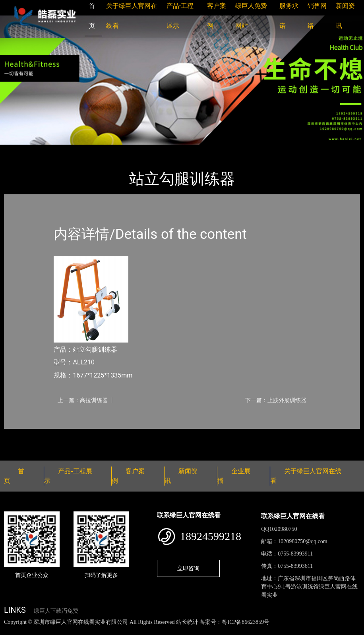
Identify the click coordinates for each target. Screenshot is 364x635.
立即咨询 (188, 568)
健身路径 (91, 150)
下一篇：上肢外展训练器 (276, 400)
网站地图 (12, 630)
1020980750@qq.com (303, 541)
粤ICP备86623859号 (246, 622)
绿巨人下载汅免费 (56, 611)
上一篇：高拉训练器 (83, 400)
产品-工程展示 (52, 150)
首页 (18, 150)
